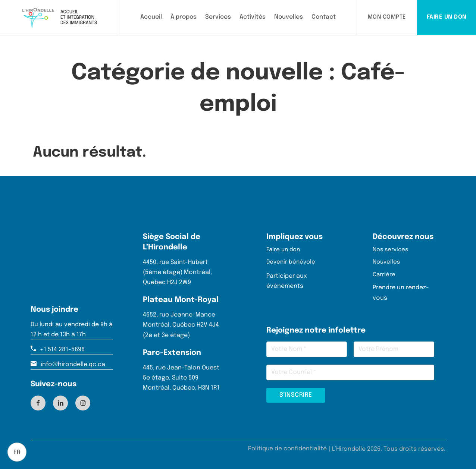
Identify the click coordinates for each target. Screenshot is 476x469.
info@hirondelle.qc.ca (73, 363)
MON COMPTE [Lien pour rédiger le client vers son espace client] (387, 17)
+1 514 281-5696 (62, 348)
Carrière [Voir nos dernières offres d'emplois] (384, 275)
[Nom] (307, 349)
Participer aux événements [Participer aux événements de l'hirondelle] (287, 280)
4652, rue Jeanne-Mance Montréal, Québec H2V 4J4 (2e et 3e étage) (181, 323)
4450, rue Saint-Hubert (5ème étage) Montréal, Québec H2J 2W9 (177, 270)
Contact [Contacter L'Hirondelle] (324, 17)
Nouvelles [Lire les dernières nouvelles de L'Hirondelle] (289, 17)
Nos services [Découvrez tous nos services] (392, 248)
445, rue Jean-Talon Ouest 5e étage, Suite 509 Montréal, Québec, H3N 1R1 (181, 376)
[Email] (350, 372)
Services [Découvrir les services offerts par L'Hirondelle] (218, 17)
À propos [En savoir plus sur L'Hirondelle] (184, 17)
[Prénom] (394, 349)
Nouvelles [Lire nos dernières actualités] (387, 262)
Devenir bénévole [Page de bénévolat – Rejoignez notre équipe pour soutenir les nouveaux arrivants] (292, 262)
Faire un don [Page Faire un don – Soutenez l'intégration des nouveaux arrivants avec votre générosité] (284, 248)
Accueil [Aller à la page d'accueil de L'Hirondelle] (151, 17)
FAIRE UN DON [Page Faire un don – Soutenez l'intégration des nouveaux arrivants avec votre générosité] (447, 17)
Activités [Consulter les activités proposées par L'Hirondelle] (253, 17)
